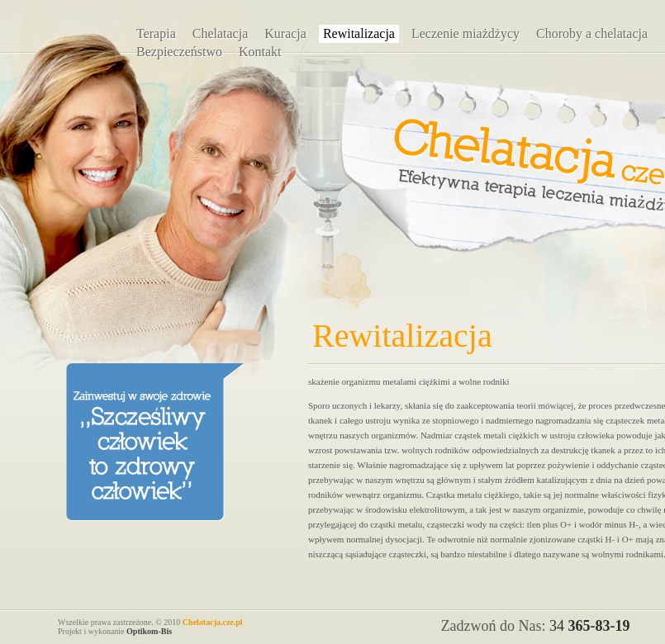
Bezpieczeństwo (179, 52)
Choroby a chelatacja (592, 33)
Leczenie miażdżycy (465, 33)
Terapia (156, 33)
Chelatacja (221, 33)
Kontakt (260, 52)
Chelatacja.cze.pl (213, 622)
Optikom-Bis (149, 631)
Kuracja (285, 33)
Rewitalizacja (359, 33)
